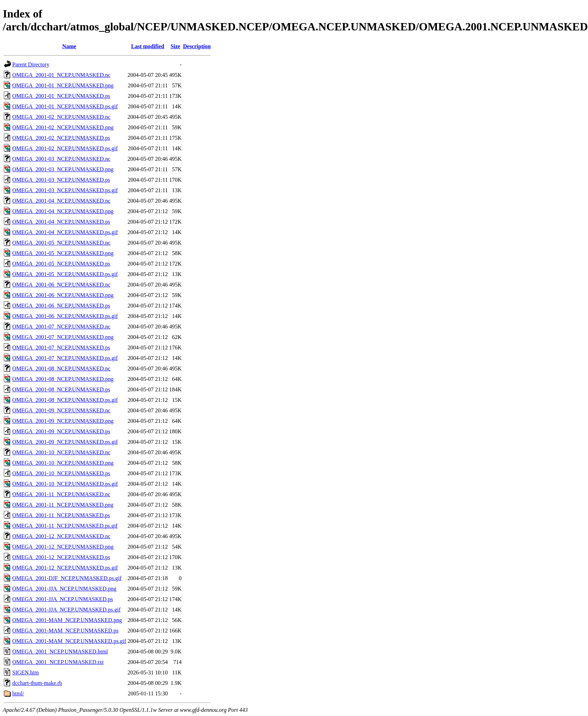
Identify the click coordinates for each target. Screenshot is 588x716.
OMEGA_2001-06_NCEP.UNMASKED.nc (61, 285)
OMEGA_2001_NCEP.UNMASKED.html (60, 652)
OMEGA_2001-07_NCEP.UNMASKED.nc (61, 327)
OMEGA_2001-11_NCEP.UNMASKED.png (63, 505)
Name (69, 46)
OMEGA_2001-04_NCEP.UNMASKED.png (63, 211)
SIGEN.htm (26, 672)
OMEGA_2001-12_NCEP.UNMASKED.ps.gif (65, 568)
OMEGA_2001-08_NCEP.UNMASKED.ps (61, 389)
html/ (18, 693)
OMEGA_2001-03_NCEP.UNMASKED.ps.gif (65, 190)
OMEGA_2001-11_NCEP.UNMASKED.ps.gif (65, 526)
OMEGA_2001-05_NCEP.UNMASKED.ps (61, 264)
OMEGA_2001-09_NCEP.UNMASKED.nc (61, 410)
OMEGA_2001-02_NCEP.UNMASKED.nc (61, 117)
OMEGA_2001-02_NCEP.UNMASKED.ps (61, 138)
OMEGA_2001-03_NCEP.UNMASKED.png (63, 169)
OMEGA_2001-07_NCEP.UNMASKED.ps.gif (65, 358)
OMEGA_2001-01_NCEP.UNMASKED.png (63, 85)
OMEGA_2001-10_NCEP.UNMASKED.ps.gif (65, 484)
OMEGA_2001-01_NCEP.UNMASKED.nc (61, 75)
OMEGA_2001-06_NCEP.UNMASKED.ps (61, 306)
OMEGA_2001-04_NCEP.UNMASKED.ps (61, 222)
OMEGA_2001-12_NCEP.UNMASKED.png (63, 547)
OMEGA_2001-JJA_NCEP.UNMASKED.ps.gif (66, 610)
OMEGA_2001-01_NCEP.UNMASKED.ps (61, 96)
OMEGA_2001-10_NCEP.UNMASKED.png (63, 463)
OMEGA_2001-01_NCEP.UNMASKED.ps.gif (65, 106)
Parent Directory (31, 64)
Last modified (148, 46)
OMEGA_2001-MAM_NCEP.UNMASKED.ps (65, 631)
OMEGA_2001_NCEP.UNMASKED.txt (58, 662)
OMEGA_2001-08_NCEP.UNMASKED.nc (61, 368)
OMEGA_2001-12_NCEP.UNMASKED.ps (61, 557)
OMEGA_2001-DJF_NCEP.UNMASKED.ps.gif (67, 578)
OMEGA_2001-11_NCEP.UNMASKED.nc (61, 494)
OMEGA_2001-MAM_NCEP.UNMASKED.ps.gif (69, 641)
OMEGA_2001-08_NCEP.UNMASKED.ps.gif (65, 400)
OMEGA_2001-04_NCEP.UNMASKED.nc (61, 201)
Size (175, 46)
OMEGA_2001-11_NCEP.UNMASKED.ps (61, 515)
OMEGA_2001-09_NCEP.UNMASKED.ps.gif (65, 442)
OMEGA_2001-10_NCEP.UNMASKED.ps (61, 473)
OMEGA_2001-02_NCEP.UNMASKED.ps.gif (65, 148)
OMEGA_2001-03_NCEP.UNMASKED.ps (61, 180)
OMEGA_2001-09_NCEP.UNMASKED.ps (61, 431)
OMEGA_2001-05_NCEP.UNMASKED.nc (61, 243)
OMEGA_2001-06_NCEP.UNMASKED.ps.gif (65, 316)
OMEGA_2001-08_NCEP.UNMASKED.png (63, 379)
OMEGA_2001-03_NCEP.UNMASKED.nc (61, 159)
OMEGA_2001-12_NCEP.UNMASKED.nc (61, 536)
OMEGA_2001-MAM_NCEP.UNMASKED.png (67, 620)
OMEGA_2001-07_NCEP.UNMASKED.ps (61, 348)
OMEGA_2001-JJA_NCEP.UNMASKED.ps (63, 599)
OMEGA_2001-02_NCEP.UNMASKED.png (63, 127)
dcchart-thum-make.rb (37, 683)
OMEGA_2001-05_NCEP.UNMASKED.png (63, 253)
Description (197, 46)
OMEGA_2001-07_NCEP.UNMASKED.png (63, 337)
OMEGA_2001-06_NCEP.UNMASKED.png (63, 295)
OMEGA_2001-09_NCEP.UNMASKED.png (63, 421)
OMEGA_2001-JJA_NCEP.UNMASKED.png (64, 589)
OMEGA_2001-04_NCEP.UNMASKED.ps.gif (65, 232)
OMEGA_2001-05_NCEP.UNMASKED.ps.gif (65, 274)
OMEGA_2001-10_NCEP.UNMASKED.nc (61, 452)
